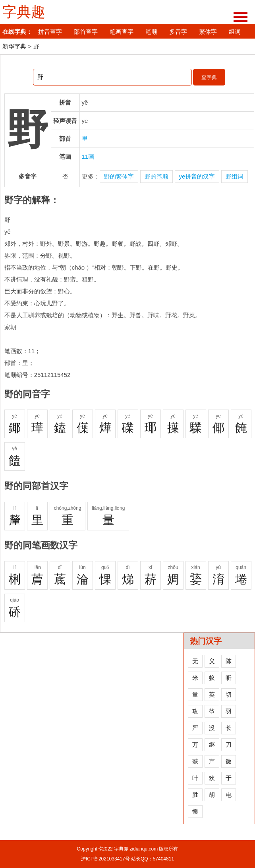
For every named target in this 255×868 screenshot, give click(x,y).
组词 (235, 32)
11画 (88, 156)
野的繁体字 (119, 176)
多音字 (178, 32)
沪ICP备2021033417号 (105, 859)
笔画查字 (122, 32)
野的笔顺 (156, 176)
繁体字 (208, 32)
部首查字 (86, 32)
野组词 (235, 176)
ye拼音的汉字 (197, 176)
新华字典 (14, 46)
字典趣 (24, 12)
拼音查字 (50, 32)
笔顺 (151, 32)
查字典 (209, 77)
